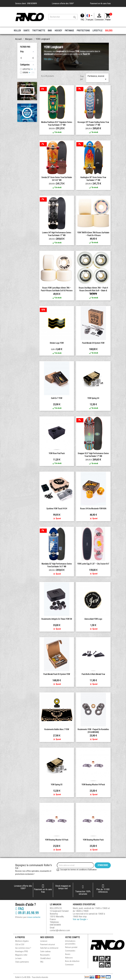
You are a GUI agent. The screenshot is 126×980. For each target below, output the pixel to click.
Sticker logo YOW (57, 343)
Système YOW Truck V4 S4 (57, 509)
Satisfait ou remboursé (49, 948)
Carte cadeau (45, 951)
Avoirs (68, 954)
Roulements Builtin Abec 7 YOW (57, 729)
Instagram (102, 965)
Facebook (96, 959)
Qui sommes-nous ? (23, 948)
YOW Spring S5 (57, 785)
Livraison (44, 941)
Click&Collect (45, 958)
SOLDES (109, 31)
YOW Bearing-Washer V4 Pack (93, 785)
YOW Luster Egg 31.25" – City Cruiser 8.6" (93, 564)
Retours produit (71, 947)
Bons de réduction (72, 961)
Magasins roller (21, 955)
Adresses (69, 958)
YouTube (102, 959)
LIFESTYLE (97, 31)
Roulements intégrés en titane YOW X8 (57, 619)
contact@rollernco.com (60, 930)
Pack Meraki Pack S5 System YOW (57, 674)
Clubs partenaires (22, 962)
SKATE (26, 31)
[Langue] (90, 17)
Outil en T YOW (57, 398)
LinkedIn (108, 965)
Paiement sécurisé (48, 944)
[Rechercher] (63, 17)
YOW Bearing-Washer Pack (93, 840)
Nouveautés (45, 955)
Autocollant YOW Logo (93, 619)
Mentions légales (22, 941)
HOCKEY (58, 31)
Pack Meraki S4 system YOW (93, 343)
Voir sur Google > (80, 919)
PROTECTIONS (83, 31)
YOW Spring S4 (93, 398)
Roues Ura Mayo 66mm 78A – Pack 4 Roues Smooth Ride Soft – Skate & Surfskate (93, 291)
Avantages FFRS (22, 951)
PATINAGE (69, 31)
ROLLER (17, 31)
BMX (50, 31)
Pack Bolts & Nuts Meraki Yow (93, 674)
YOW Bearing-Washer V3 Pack (57, 840)
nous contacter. (34, 917)
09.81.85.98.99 (27, 913)
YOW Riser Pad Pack (57, 453)
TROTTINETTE (39, 31)
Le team (18, 958)
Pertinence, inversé (97, 78)
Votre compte (72, 937)
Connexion (69, 965)
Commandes (70, 951)
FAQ (82, 20)
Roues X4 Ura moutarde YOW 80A (93, 509)
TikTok (108, 959)
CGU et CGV (20, 944)
